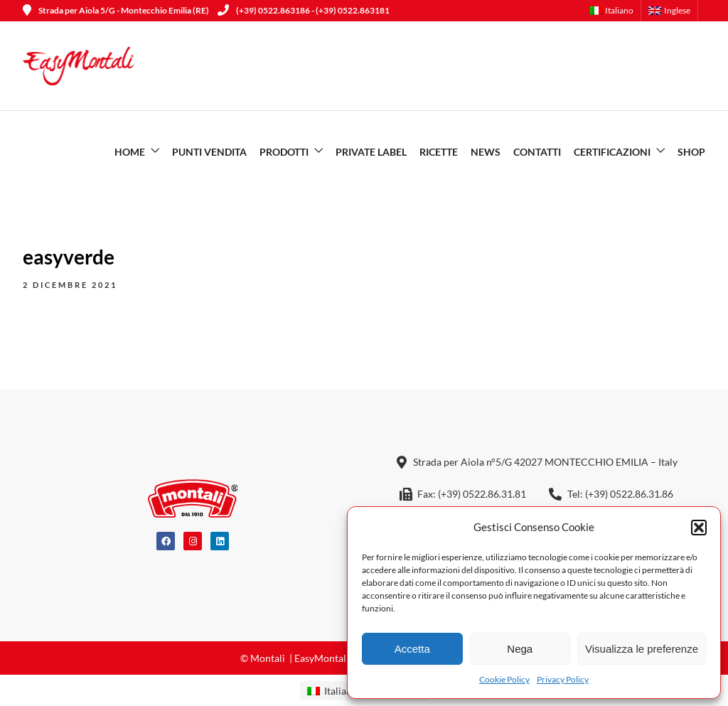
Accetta (412, 649)
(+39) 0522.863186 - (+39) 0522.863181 (304, 10)
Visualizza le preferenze (642, 649)
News (486, 152)
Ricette (439, 152)
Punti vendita (209, 152)
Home (130, 152)
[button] (699, 528)
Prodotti (284, 152)
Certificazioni (612, 152)
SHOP (691, 152)
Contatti (537, 152)
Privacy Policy (563, 679)
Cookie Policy (504, 679)
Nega (520, 649)
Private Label (371, 152)
